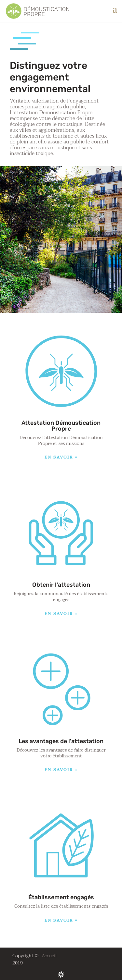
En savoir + (61, 457)
